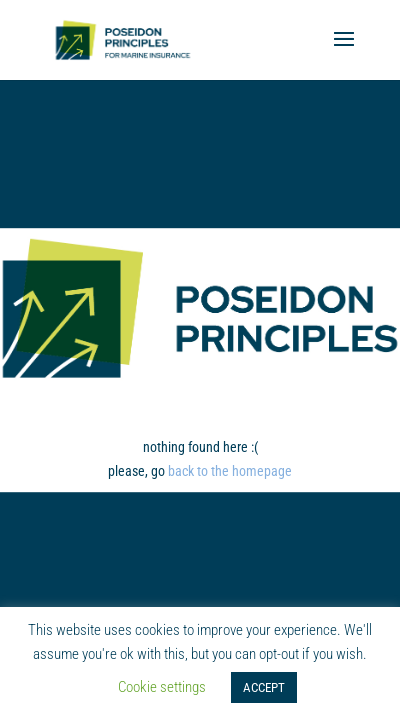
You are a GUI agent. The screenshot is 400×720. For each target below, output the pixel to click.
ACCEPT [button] (264, 687)
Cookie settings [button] (162, 687)
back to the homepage (230, 471)
